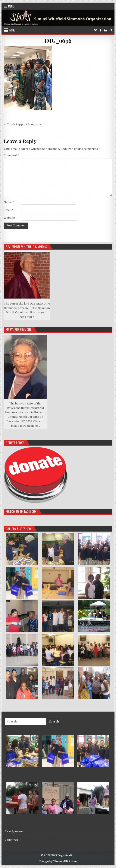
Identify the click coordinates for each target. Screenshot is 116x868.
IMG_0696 (58, 41)
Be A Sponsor (14, 831)
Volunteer (12, 840)
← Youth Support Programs (23, 124)
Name (9, 202)
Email (9, 210)
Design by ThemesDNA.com (58, 861)
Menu (11, 6)
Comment (11, 155)
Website (9, 218)
